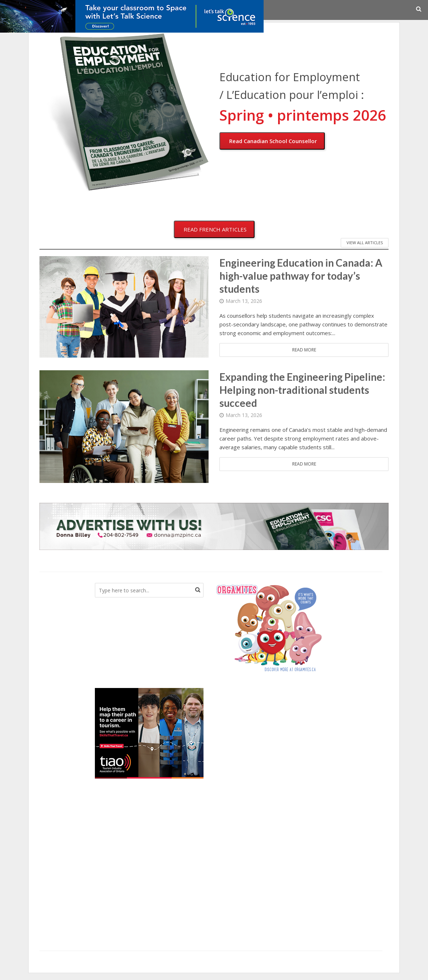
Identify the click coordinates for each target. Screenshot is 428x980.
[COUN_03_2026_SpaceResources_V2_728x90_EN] (132, 16)
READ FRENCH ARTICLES (215, 229)
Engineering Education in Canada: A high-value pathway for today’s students (301, 276)
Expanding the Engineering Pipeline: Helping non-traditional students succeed (302, 390)
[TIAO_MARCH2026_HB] (149, 733)
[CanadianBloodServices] (269, 627)
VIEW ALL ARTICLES (365, 243)
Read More (304, 350)
